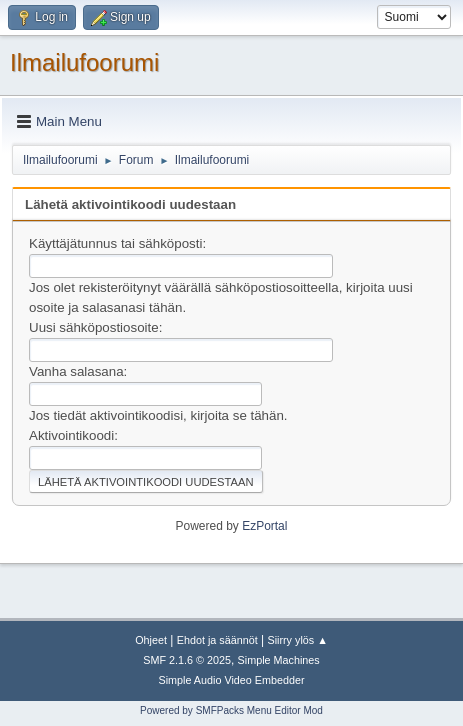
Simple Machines (279, 660)
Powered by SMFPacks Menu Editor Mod (231, 710)
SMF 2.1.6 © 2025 (187, 660)
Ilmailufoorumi (84, 62)
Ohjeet (151, 640)
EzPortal (264, 526)
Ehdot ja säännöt (217, 640)
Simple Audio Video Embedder (231, 680)
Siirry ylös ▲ (297, 640)
